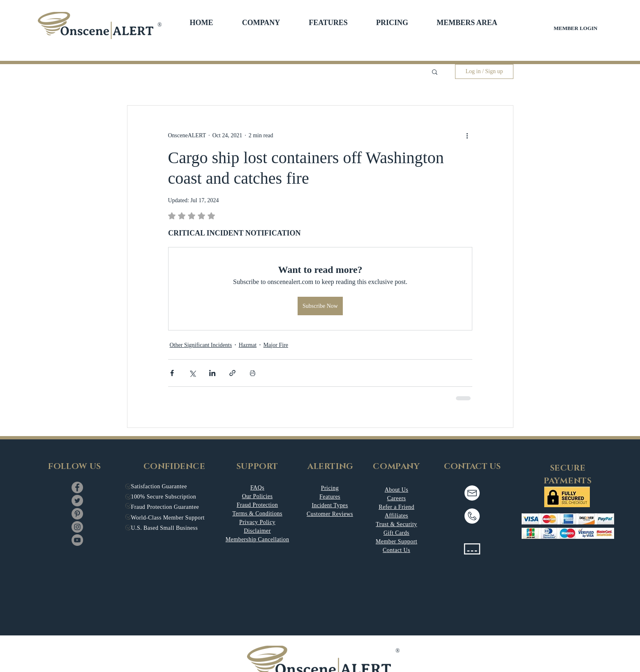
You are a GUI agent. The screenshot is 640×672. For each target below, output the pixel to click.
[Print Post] (253, 373)
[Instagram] (77, 527)
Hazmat (248, 345)
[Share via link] (232, 373)
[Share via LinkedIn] (212, 373)
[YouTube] (77, 540)
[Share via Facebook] (172, 373)
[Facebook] (77, 487)
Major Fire (276, 345)
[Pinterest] (77, 514)
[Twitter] (77, 501)
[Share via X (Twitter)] (192, 373)
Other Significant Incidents (201, 345)
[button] (261, 23)
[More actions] (467, 135)
